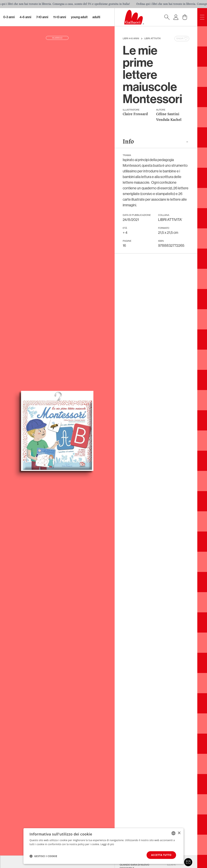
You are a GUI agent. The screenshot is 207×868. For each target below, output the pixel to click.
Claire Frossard (135, 114)
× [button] (179, 833)
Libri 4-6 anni (131, 39)
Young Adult (79, 17)
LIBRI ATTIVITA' (153, 39)
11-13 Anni (60, 17)
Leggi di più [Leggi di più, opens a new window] (107, 844)
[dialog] (103, 846)
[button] (43, 856)
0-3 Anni (9, 17)
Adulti (96, 17)
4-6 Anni (25, 17)
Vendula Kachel (169, 120)
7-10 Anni (42, 17)
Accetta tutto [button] (161, 855)
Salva (182, 39)
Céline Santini (168, 114)
